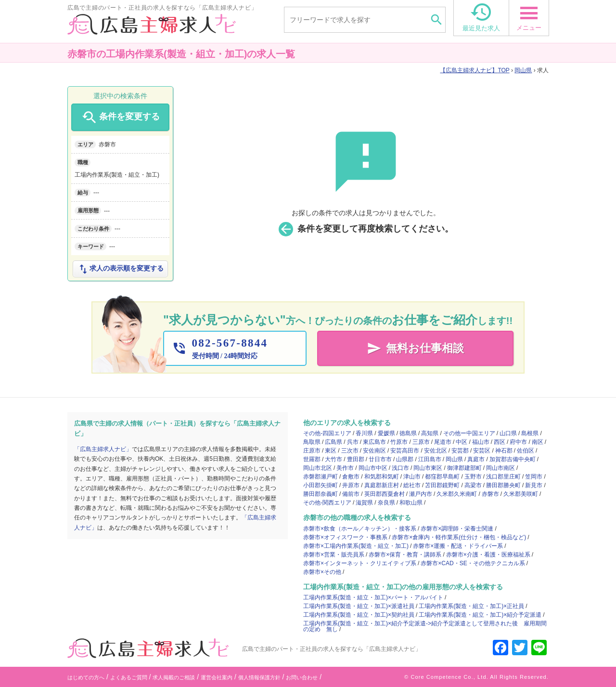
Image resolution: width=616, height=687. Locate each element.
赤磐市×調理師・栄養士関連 (457, 529)
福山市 (481, 442)
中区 (462, 442)
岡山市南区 (500, 468)
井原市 (351, 485)
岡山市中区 (373, 468)
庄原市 (312, 451)
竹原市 (399, 442)
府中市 (518, 442)
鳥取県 (312, 442)
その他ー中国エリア (469, 433)
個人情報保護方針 (259, 677)
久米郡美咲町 (521, 494)
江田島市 (430, 459)
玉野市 (473, 477)
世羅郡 (312, 459)
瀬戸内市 (421, 494)
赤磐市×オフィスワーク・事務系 (345, 537)
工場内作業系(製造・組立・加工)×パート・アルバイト (373, 597)
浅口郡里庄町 (503, 477)
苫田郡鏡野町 (442, 485)
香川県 (364, 433)
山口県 (508, 433)
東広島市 (374, 442)
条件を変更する (120, 117)
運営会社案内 (217, 677)
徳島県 (408, 433)
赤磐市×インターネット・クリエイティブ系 (360, 563)
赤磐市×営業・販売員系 (334, 555)
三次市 (350, 451)
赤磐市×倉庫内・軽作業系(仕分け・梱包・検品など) (459, 537)
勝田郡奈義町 (321, 494)
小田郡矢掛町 (321, 485)
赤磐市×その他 (322, 572)
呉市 (353, 442)
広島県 (334, 442)
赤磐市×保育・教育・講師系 (405, 555)
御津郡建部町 (464, 468)
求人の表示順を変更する (120, 269)
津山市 (412, 477)
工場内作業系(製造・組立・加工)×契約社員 (359, 615)
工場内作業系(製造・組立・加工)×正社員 (471, 606)
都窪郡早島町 (442, 477)
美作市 (345, 468)
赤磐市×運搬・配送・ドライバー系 (458, 546)
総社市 (412, 485)
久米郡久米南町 (457, 494)
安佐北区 (436, 451)
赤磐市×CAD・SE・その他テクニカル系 (473, 563)
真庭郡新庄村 (382, 485)
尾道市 (443, 442)
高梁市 (473, 485)
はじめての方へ (86, 677)
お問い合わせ (302, 677)
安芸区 (482, 451)
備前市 (351, 494)
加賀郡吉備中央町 (513, 459)
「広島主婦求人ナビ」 (103, 449)
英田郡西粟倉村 (385, 494)
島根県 (530, 433)
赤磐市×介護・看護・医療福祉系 (488, 555)
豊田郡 (356, 459)
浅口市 (400, 468)
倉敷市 (351, 477)
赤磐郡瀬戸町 (321, 477)
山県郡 (405, 459)
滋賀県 (364, 503)
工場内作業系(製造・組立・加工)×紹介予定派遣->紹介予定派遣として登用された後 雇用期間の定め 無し (425, 626)
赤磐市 (490, 494)
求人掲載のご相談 (174, 677)
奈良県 (386, 503)
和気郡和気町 (382, 477)
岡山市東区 (428, 468)
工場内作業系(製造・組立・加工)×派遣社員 (359, 606)
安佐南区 (374, 451)
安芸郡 (460, 451)
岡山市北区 (318, 468)
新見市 (534, 485)
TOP (475, 70)
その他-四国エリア (327, 433)
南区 (538, 442)
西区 (500, 442)
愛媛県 (386, 433)
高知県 (430, 433)
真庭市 (476, 459)
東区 (331, 451)
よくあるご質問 (129, 677)
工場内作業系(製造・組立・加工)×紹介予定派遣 (480, 615)
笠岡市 (534, 477)
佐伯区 (526, 451)
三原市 (421, 442)
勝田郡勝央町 (503, 485)
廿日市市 (380, 459)
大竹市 (334, 459)
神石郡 (504, 451)
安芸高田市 (405, 451)
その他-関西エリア (327, 503)
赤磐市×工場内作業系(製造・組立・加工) (356, 546)
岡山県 (523, 70)
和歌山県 (411, 503)
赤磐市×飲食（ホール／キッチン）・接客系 (360, 529)
